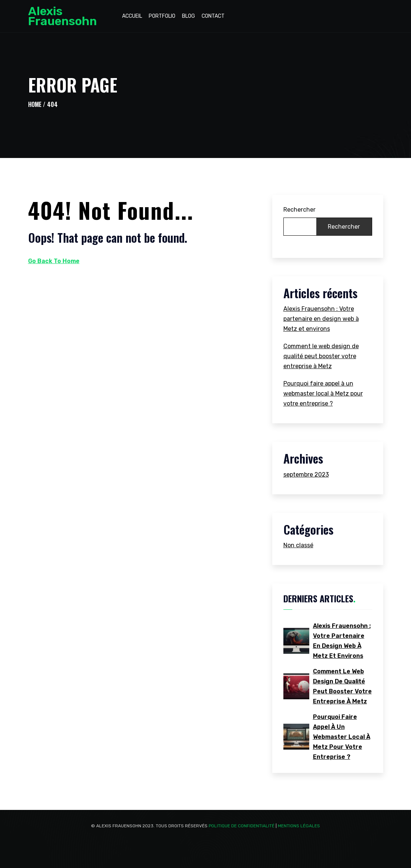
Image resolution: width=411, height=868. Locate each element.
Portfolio (162, 16)
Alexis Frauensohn (63, 16)
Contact (213, 16)
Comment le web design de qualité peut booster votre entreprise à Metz (321, 356)
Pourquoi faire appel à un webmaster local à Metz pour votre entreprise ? (323, 393)
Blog (188, 16)
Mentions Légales (299, 826)
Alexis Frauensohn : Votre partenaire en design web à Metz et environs (321, 319)
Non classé (298, 545)
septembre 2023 (306, 475)
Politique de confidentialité (242, 826)
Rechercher (299, 210)
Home (35, 104)
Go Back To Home (54, 261)
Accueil (132, 16)
